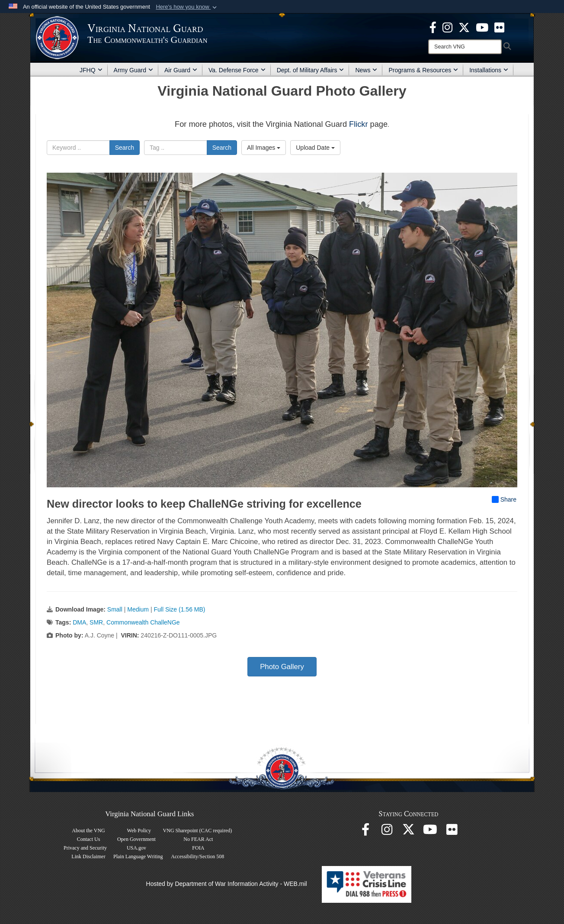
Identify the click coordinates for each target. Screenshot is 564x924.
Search (125, 148)
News (366, 70)
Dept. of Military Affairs (311, 70)
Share (504, 499)
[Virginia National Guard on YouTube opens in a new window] (482, 27)
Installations (489, 70)
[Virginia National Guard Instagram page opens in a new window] (447, 27)
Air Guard (181, 70)
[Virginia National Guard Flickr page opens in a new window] (499, 27)
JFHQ (91, 70)
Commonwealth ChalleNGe (143, 622)
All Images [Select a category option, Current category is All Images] (264, 148)
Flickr (358, 124)
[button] (187, 7)
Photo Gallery (282, 667)
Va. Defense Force (237, 70)
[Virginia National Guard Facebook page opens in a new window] (433, 27)
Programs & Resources (423, 70)
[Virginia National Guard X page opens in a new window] (464, 27)
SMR (96, 622)
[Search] (465, 47)
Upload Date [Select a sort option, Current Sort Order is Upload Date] (315, 148)
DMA (79, 622)
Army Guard (133, 70)
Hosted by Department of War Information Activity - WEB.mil (227, 884)
